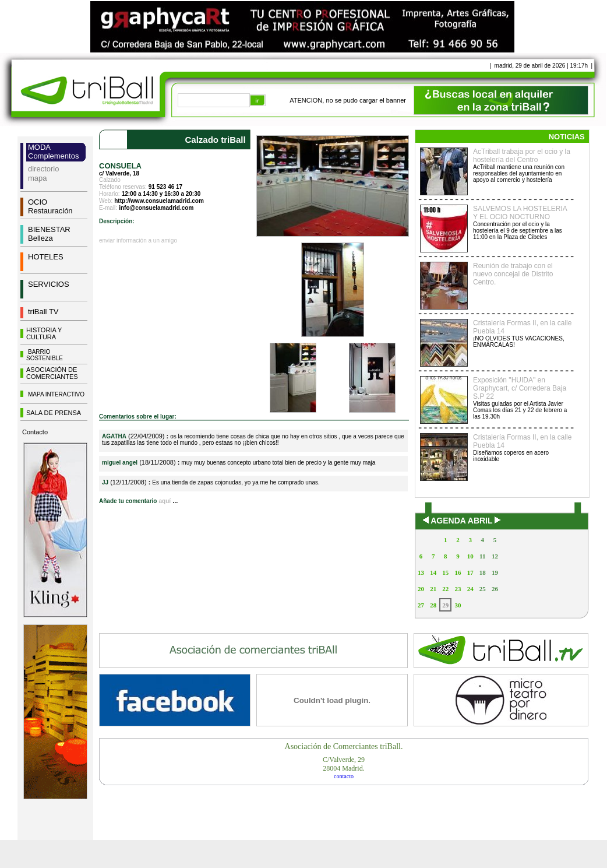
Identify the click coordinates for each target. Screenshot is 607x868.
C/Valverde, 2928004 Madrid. (344, 764)
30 (458, 605)
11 (482, 556)
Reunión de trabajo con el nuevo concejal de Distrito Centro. (513, 274)
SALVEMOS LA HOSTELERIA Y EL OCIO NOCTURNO (520, 213)
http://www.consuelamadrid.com (159, 201)
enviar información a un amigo (138, 240)
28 (433, 605)
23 (458, 589)
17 (470, 572)
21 (433, 589)
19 (495, 572)
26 (495, 589)
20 (421, 589)
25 (483, 589)
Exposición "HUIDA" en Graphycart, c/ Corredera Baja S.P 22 (520, 388)
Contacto (35, 432)
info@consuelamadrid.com (156, 208)
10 (470, 556)
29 (445, 605)
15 (445, 572)
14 (433, 572)
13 (421, 572)
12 (495, 556)
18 (483, 572)
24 (470, 589)
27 (421, 605)
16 (458, 572)
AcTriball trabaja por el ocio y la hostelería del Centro (522, 156)
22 (445, 589)
